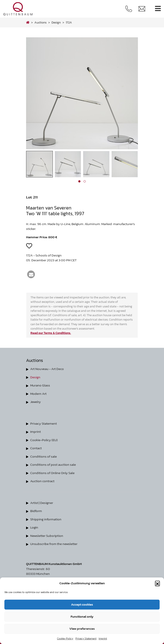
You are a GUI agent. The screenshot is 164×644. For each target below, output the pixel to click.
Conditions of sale (44, 456)
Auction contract (42, 481)
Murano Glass (40, 385)
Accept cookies (82, 604)
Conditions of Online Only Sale (52, 473)
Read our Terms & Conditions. (51, 333)
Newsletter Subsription (47, 536)
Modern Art (38, 394)
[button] (157, 583)
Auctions (40, 22)
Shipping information (46, 519)
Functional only (82, 616)
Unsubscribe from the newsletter (54, 544)
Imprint (103, 639)
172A (69, 22)
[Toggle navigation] (158, 9)
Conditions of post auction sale (53, 465)
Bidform (36, 511)
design (56, 22)
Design (35, 377)
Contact (36, 448)
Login (34, 527)
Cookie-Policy (65, 639)
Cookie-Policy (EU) (44, 440)
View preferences (82, 629)
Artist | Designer (42, 503)
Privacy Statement (86, 639)
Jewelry (36, 402)
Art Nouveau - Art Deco (47, 369)
